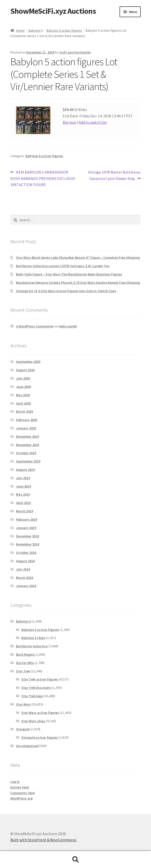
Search (75, 860)
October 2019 (26, 453)
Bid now (69, 122)
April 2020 (23, 403)
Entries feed (20, 787)
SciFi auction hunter (75, 52)
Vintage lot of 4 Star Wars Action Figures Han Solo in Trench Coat (66, 291)
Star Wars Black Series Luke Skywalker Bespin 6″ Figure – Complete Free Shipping (78, 258)
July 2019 (23, 478)
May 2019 (23, 494)
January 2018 (26, 586)
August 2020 (25, 370)
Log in (15, 782)
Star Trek (23, 671)
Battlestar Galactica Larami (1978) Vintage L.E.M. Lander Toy (63, 266)
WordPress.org (22, 798)
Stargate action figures (40, 737)
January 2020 (26, 428)
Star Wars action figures (40, 713)
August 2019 (25, 470)
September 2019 (28, 461)
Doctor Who (25, 663)
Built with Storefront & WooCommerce (43, 840)
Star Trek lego (32, 696)
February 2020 (27, 420)
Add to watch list (93, 122)
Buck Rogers (25, 654)
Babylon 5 (36, 30)
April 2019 (23, 503)
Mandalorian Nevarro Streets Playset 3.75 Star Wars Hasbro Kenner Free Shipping (78, 283)
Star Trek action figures (40, 679)
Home (20, 30)
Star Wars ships (33, 721)
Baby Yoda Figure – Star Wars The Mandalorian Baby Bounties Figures (69, 274)
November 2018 (28, 544)
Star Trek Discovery (36, 688)
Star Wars (23, 704)
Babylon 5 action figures (64, 30)
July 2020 (23, 378)
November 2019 (28, 445)
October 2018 (26, 553)
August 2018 (25, 561)
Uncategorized (27, 746)
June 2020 (23, 387)
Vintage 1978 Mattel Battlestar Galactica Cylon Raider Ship (114, 175)
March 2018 (24, 578)
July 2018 (23, 569)
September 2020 (28, 362)
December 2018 (27, 536)
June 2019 (23, 486)
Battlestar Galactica (32, 646)
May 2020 (23, 395)
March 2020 (24, 411)
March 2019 (24, 511)
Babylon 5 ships (33, 638)
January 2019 (26, 528)
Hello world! (68, 326)
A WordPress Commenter (35, 326)
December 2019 (27, 436)
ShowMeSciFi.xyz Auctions (53, 11)
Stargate (23, 729)
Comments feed (23, 793)
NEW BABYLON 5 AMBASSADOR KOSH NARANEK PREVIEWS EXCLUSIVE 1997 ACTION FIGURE (43, 178)
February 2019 (27, 519)
